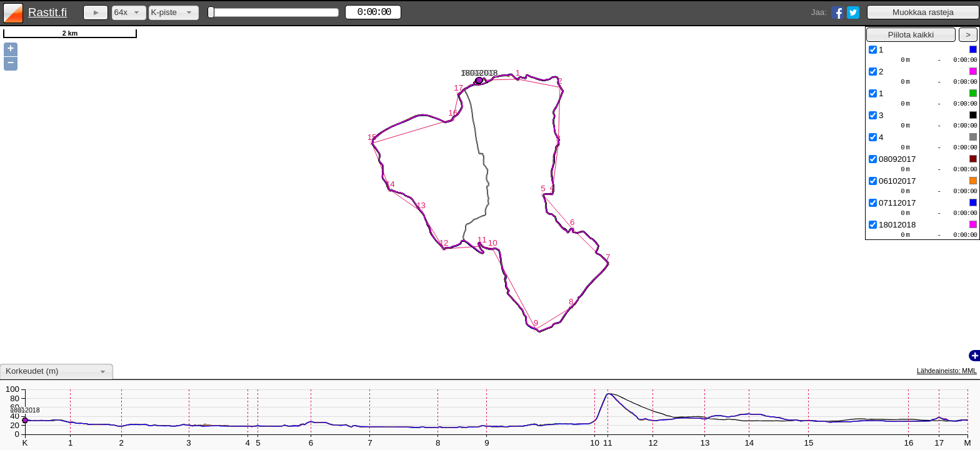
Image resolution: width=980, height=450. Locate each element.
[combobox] (129, 13)
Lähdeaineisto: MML (947, 371)
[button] (923, 12)
